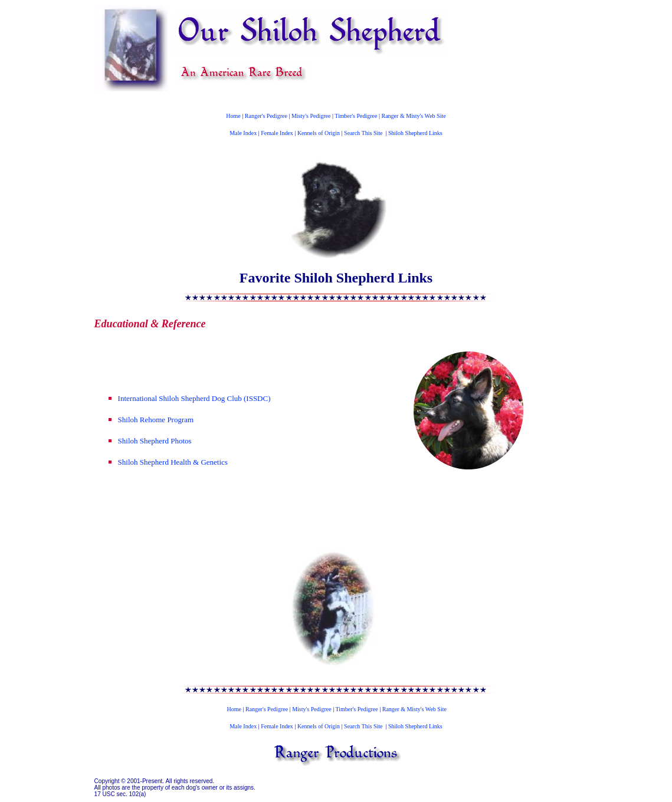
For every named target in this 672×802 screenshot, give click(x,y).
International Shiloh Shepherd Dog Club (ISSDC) (194, 398)
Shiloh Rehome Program (156, 420)
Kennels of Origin (319, 133)
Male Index (243, 133)
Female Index (277, 133)
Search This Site (363, 133)
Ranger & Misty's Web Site (414, 116)
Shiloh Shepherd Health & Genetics (173, 462)
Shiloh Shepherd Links (415, 133)
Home (233, 116)
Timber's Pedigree (356, 116)
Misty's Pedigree (311, 116)
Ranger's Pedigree (266, 116)
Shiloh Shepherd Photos (155, 441)
